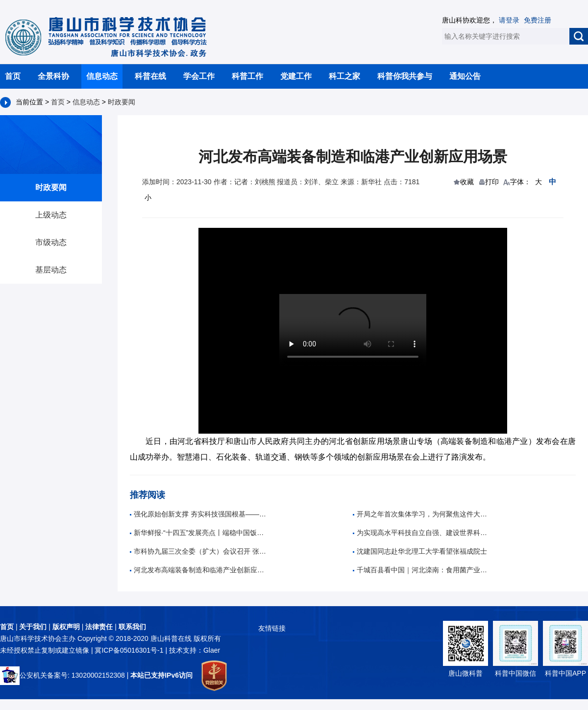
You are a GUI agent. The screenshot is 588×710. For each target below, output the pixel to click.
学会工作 (199, 76)
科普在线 (150, 76)
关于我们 (33, 627)
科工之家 (344, 76)
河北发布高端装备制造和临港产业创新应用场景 (198, 570)
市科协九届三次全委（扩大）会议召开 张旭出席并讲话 (198, 551)
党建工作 (296, 76)
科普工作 (247, 76)
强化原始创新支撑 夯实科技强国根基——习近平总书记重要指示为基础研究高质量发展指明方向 (198, 514)
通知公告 (465, 76)
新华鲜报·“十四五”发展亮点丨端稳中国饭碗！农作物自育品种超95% (198, 533)
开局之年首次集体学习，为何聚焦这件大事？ (421, 514)
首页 (13, 76)
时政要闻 (122, 102)
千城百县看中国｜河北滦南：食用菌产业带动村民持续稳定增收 (421, 570)
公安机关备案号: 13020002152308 (62, 675)
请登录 (509, 20)
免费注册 (538, 20)
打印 (492, 182)
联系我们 (132, 627)
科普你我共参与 (405, 76)
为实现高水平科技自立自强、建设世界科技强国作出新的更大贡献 (421, 533)
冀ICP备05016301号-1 (130, 650)
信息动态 (102, 76)
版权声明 (66, 627)
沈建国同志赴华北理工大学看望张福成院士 (420, 551)
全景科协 (53, 76)
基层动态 (51, 270)
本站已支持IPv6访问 (161, 675)
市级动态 (51, 242)
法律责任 (99, 627)
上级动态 (51, 215)
